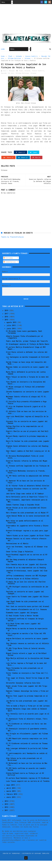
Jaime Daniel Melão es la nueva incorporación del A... (28, 524)
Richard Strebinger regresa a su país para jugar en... (27, 539)
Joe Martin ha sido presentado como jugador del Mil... (27, 709)
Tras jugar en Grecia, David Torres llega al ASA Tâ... (27, 686)
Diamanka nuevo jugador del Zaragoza (22, 620)
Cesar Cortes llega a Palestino (20, 559)
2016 (7, 324)
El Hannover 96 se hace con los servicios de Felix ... (25, 489)
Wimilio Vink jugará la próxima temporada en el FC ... (27, 704)
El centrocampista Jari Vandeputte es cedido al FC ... (27, 762)
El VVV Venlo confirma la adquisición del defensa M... (28, 484)
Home (3, 51)
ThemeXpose (16, 861)
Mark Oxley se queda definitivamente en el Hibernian (24, 529)
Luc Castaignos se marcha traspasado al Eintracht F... (28, 365)
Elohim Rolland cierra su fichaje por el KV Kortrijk (25, 781)
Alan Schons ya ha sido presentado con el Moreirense (24, 767)
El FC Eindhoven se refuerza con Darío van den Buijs (26, 732)
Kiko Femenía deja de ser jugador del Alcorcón (26, 572)
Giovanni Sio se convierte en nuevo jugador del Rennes (27, 430)
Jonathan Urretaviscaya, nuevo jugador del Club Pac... (27, 579)
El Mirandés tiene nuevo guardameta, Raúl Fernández (24, 339)
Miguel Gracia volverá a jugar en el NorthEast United (26, 662)
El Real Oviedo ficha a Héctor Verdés (22, 623)
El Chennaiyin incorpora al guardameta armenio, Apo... (27, 737)
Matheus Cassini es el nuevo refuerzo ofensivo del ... (26, 547)
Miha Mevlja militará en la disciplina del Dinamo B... (28, 666)
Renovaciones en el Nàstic (17, 551)
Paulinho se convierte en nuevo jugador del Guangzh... (25, 600)
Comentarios (10, 269)
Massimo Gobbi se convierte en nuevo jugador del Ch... (27, 375)
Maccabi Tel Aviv (8, 81)
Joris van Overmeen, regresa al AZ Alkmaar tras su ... (27, 555)
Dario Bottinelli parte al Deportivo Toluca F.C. (27, 504)
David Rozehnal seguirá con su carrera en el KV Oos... (27, 563)
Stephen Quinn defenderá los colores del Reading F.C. (27, 454)
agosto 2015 (12, 330)
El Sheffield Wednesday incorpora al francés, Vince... (26, 479)
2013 (7, 811)
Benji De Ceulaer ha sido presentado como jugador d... (28, 449)
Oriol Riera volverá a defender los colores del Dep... (27, 360)
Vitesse (28, 60)
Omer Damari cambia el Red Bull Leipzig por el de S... (28, 459)
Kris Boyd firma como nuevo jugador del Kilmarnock (23, 632)
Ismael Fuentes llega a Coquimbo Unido (23, 512)
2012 (7, 815)
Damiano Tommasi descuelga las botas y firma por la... (27, 699)
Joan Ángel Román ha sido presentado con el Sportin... (25, 610)
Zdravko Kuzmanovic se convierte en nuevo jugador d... (28, 400)
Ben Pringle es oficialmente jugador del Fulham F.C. (27, 742)
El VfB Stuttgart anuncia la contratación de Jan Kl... (27, 595)
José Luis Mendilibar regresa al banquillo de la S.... (27, 425)
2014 (7, 808)
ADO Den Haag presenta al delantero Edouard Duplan (25, 568)
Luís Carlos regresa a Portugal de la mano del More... (26, 671)
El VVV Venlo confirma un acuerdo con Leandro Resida (26, 776)
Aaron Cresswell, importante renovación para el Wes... (27, 508)
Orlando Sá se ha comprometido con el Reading (26, 575)
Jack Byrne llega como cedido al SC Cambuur (25, 501)
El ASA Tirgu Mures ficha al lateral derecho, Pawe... (26, 657)
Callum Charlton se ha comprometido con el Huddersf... (25, 435)
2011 (7, 818)
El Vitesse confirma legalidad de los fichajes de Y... (28, 474)
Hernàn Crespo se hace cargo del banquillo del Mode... (26, 370)
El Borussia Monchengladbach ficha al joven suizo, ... (25, 464)
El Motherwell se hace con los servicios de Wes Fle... (27, 772)
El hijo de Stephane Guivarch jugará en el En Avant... (26, 415)
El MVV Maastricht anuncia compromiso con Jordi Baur (27, 747)
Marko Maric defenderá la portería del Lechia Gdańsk (26, 380)
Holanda (19, 58)
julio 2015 (11, 333)
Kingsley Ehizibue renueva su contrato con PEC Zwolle (26, 497)
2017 (7, 321)
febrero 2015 (12, 802)
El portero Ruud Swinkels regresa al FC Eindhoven (28, 785)
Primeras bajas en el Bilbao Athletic (22, 586)
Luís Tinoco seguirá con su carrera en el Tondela (28, 788)
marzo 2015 (11, 798)
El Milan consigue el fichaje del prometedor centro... (25, 395)
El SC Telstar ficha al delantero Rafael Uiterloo (28, 493)
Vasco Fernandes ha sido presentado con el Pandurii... (24, 676)
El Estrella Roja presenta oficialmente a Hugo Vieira (26, 410)
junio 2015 (11, 336)
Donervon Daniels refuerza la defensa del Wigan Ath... (27, 469)
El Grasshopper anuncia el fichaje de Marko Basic (28, 351)
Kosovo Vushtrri (32, 58)
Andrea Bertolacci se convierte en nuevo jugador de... (27, 647)
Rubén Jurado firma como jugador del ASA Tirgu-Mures (27, 694)
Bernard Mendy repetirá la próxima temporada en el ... (27, 444)
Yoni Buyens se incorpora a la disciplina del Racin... (26, 390)
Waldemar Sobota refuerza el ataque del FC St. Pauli (26, 405)
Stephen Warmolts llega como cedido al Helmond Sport (26, 717)
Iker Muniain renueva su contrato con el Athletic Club (28, 652)
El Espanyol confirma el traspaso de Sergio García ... (25, 627)
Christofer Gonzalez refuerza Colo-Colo (23, 690)
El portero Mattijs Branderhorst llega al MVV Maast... (26, 355)
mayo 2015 (11, 792)
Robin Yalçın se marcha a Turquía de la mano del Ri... (27, 385)
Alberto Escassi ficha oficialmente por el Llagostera (24, 344)
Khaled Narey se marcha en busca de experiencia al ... (27, 637)
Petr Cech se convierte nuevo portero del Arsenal (28, 614)
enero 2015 (11, 805)
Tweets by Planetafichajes (12, 244)
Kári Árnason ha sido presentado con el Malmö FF (27, 520)
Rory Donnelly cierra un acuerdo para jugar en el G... (28, 722)
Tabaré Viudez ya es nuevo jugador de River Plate (28, 543)
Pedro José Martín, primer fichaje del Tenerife (27, 348)
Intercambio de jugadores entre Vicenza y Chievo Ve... (27, 534)
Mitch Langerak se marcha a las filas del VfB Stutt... (26, 642)
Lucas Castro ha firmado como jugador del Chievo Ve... (27, 605)
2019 (7, 318)
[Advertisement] (26, 20)
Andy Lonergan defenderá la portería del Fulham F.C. (27, 757)
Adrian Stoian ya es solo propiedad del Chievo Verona (26, 516)
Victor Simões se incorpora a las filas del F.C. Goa (27, 681)
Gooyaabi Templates (42, 861)
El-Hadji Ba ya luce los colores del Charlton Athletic (26, 590)
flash (10, 58)
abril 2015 (11, 795)
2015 (7, 327)
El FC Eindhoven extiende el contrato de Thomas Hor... (27, 752)
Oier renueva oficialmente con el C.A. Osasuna (26, 617)
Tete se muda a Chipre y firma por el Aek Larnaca (28, 713)
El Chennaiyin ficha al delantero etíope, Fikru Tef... (27, 727)
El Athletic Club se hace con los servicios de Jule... (26, 420)
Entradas (8, 265)
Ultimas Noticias (14, 60)
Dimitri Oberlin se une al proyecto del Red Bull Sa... (27, 439)
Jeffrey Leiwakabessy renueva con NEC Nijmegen (26, 583)
